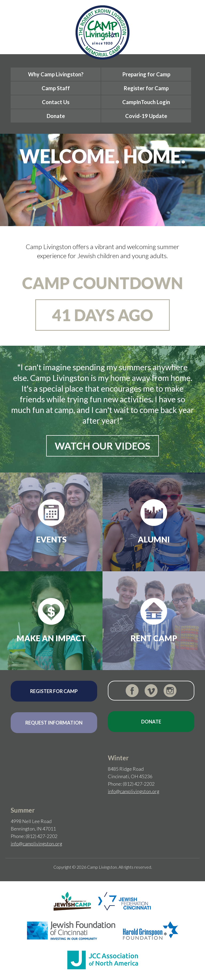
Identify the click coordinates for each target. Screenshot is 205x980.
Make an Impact (51, 638)
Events (51, 539)
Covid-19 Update (146, 116)
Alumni (154, 539)
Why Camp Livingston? (56, 74)
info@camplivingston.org (134, 791)
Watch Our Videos (102, 446)
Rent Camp (154, 638)
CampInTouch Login (146, 102)
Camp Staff (56, 88)
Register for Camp (146, 88)
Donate (56, 116)
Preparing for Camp (146, 74)
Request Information (54, 723)
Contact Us (56, 102)
